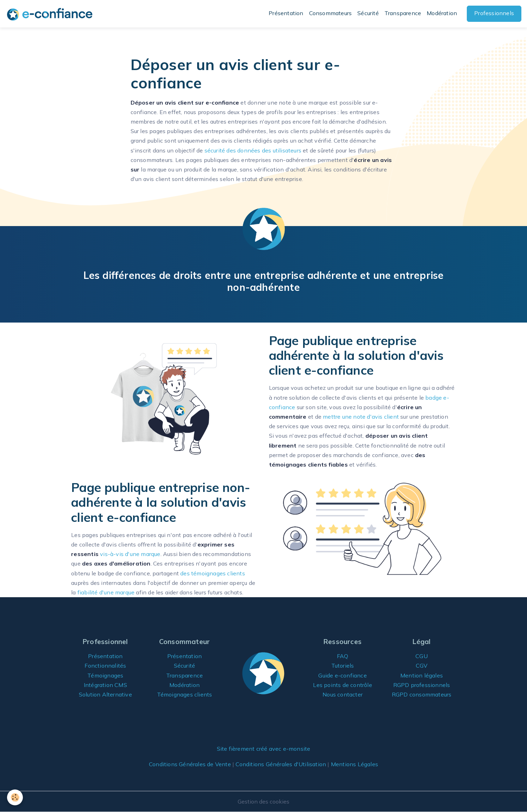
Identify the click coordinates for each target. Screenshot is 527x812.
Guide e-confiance (342, 675)
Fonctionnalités (105, 666)
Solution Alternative (105, 694)
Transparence (403, 13)
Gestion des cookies (263, 801)
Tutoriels (343, 666)
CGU (422, 656)
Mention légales (422, 675)
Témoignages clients (185, 694)
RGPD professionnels (422, 685)
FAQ (343, 656)
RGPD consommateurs (422, 694)
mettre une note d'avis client (361, 417)
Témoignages (105, 675)
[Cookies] (15, 797)
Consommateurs (331, 13)
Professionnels (494, 13)
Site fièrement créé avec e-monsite (264, 749)
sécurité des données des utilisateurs (253, 150)
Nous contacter (343, 694)
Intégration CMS (105, 685)
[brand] (51, 14)
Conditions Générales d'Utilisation (281, 764)
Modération (442, 13)
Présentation (286, 13)
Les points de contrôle (342, 685)
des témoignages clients (213, 573)
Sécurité (368, 13)
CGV (422, 666)
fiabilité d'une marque (106, 592)
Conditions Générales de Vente (190, 764)
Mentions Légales (355, 764)
